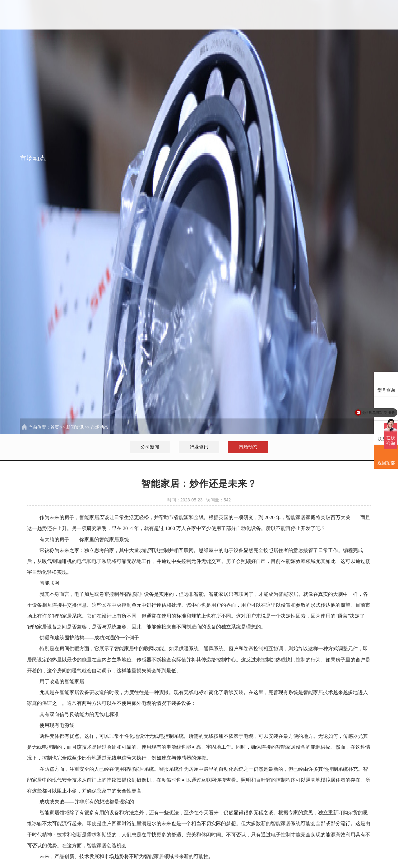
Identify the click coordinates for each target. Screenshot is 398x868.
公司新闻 (150, 447)
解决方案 (225, 15)
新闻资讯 (313, 15)
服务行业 (269, 15)
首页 (138, 15)
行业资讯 (199, 447)
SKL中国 (182, 15)
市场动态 (99, 428)
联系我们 (357, 15)
